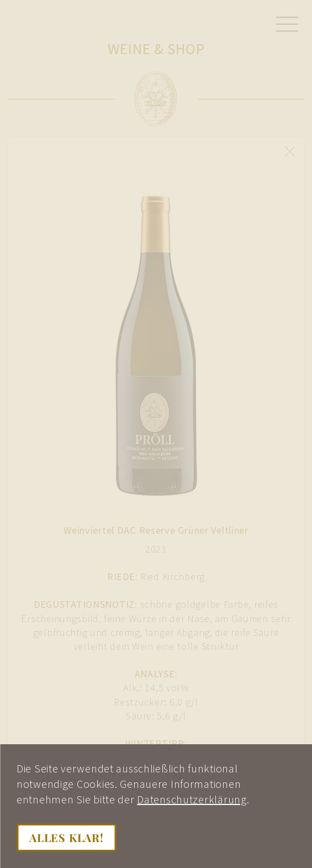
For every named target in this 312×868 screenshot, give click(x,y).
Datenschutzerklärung (192, 799)
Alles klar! (67, 837)
